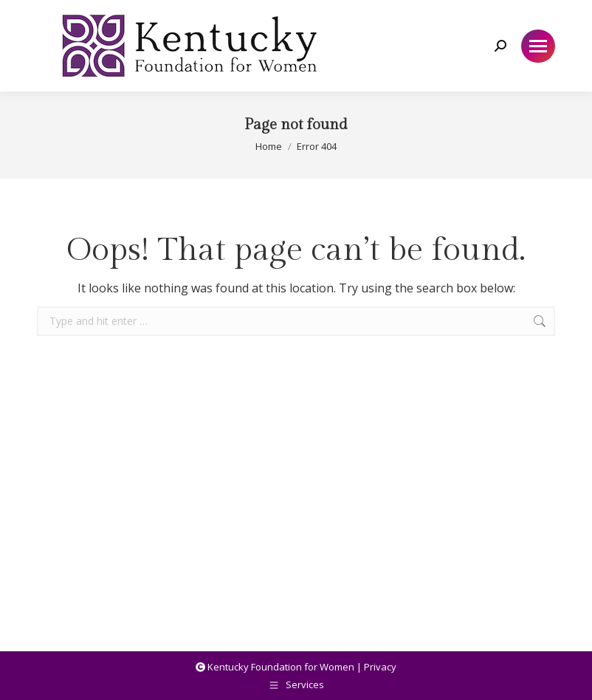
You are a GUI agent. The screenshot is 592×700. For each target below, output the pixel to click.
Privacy (380, 667)
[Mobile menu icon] (538, 46)
